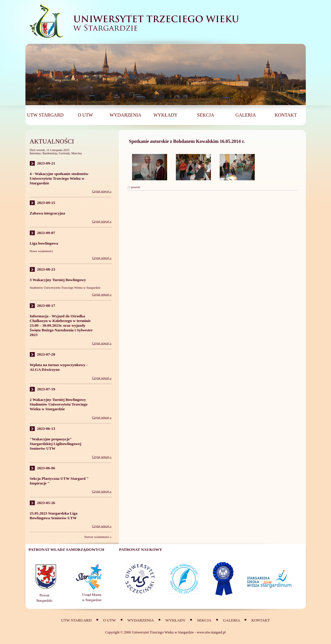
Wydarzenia (141, 620)
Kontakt (261, 620)
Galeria (232, 620)
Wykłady (175, 620)
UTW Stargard (76, 620)
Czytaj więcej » (102, 191)
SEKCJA (204, 620)
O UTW (109, 620)
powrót (136, 187)
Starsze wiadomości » (98, 537)
